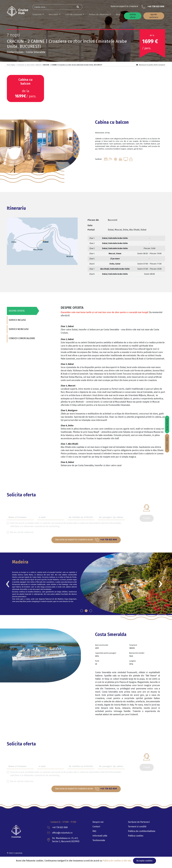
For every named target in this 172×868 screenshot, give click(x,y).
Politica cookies (136, 836)
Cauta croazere (167, 443)
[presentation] (8, 583)
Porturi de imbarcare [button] (99, 14)
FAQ (94, 831)
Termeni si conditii (137, 827)
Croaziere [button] (37, 14)
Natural (38, 65)
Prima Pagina (11, 65)
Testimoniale (99, 840)
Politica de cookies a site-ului (117, 861)
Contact (96, 827)
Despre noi (98, 822)
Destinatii (54, 14)
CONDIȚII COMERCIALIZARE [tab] (22, 338)
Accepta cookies (144, 861)
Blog (118, 14)
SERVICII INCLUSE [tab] (17, 320)
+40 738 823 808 (156, 6)
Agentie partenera (154, 16)
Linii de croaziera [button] (74, 14)
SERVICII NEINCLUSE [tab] (18, 329)
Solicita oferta (133, 16)
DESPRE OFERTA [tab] (16, 311)
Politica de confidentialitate (142, 831)
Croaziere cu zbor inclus (26, 65)
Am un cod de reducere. (22, 532)
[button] (82, 611)
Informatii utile (100, 836)
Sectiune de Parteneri (139, 822)
